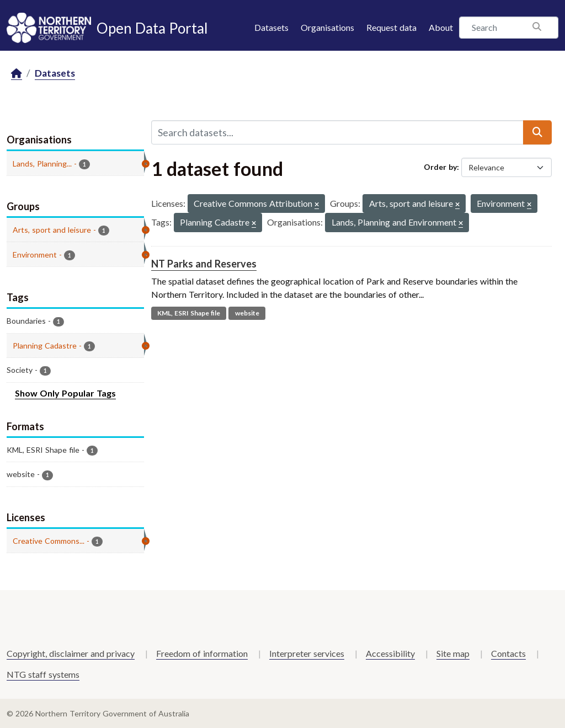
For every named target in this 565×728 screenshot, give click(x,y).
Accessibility (390, 653)
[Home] (17, 74)
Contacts (508, 653)
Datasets (271, 27)
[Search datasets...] (337, 132)
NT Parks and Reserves (204, 264)
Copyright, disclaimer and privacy (71, 653)
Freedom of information (202, 653)
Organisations (327, 27)
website (247, 313)
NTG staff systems (43, 674)
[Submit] (537, 132)
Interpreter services (307, 653)
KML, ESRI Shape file (189, 313)
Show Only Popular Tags (65, 393)
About (441, 27)
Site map (453, 653)
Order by (440, 167)
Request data (391, 27)
